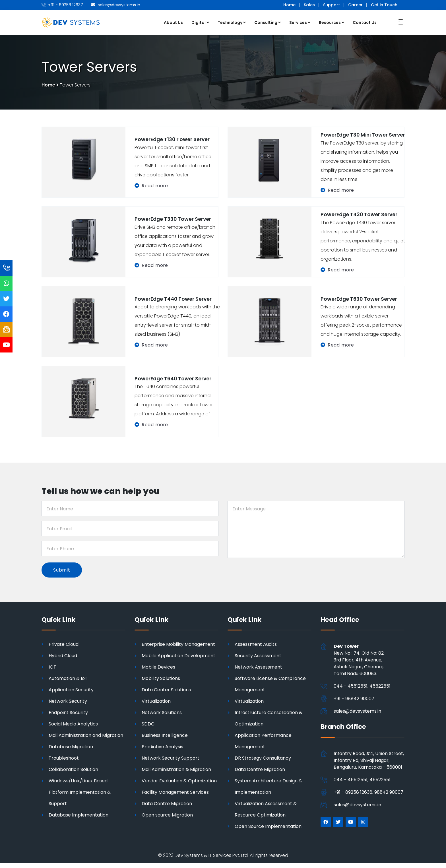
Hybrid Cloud (63, 661)
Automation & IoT (68, 684)
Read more (155, 187)
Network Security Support (171, 763)
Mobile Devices (158, 672)
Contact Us (365, 22)
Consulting (268, 22)
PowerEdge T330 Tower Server (174, 224)
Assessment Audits (256, 649)
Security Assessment (258, 661)
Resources (332, 22)
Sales (309, 5)
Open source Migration (167, 820)
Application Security (71, 695)
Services (300, 22)
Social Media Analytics (73, 729)
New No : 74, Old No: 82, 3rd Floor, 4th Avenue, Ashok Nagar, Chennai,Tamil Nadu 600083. (359, 665)
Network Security (68, 706)
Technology (232, 22)
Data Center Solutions (166, 695)
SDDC (148, 729)
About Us (173, 22)
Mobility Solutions (161, 684)
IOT (52, 672)
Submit (62, 575)
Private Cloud (64, 649)
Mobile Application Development (178, 661)
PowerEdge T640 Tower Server (174, 383)
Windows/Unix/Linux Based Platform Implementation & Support (80, 797)
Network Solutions (162, 718)
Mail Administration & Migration (176, 775)
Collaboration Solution (73, 775)
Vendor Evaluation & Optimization (179, 786)
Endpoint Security (68, 718)
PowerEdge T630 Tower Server (360, 303)
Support (332, 5)
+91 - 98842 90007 (354, 704)
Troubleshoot (64, 763)
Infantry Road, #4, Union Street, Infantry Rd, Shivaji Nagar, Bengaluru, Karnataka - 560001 (369, 765)
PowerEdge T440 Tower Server (174, 303)
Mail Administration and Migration (86, 740)
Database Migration (71, 752)
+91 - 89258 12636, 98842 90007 (368, 797)
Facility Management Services (175, 797)
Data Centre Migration (167, 809)
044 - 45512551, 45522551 (362, 691)
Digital (200, 22)
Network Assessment (258, 672)
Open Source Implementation (268, 831)
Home (289, 5)
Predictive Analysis (162, 752)
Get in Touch (384, 5)
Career (355, 5)
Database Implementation (79, 820)
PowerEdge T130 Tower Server (173, 141)
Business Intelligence (165, 740)
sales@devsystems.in (357, 716)
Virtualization (156, 706)
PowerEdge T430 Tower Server (360, 219)
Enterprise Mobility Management (178, 649)
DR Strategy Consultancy (263, 763)
